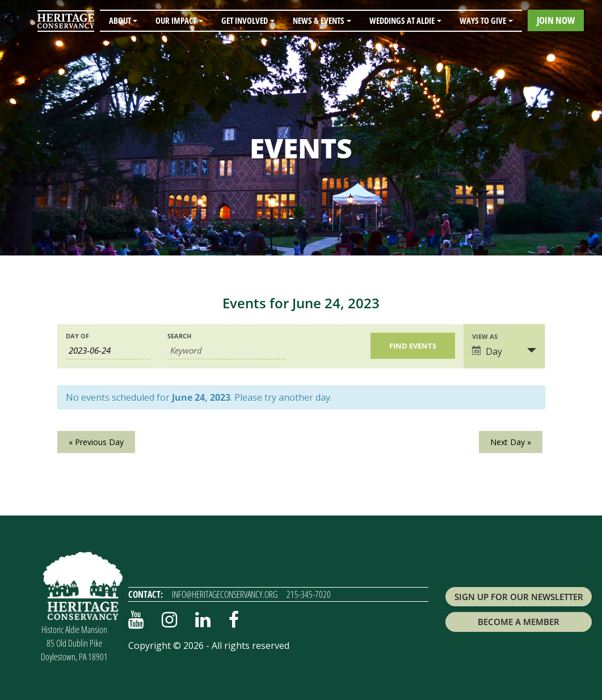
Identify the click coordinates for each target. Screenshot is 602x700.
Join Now (556, 20)
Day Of (77, 336)
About (120, 20)
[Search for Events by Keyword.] (227, 351)
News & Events (319, 20)
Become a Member (519, 622)
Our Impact (176, 20)
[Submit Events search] (413, 346)
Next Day (511, 442)
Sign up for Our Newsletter (519, 597)
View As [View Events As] (485, 336)
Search (179, 336)
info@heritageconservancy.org (225, 594)
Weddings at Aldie (402, 20)
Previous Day (96, 442)
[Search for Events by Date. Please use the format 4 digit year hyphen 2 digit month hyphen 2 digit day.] (108, 351)
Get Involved (245, 20)
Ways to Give (483, 20)
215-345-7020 (309, 594)
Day (487, 351)
